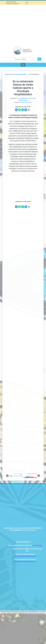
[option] (16, 476)
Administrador (23, 100)
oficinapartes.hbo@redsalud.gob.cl (25, 562)
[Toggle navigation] (27, 3)
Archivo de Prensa (26, 102)
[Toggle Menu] (23, 65)
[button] (7, 476)
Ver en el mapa (37, 545)
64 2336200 (15, 4)
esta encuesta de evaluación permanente (35, 613)
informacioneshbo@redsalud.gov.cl (25, 556)
